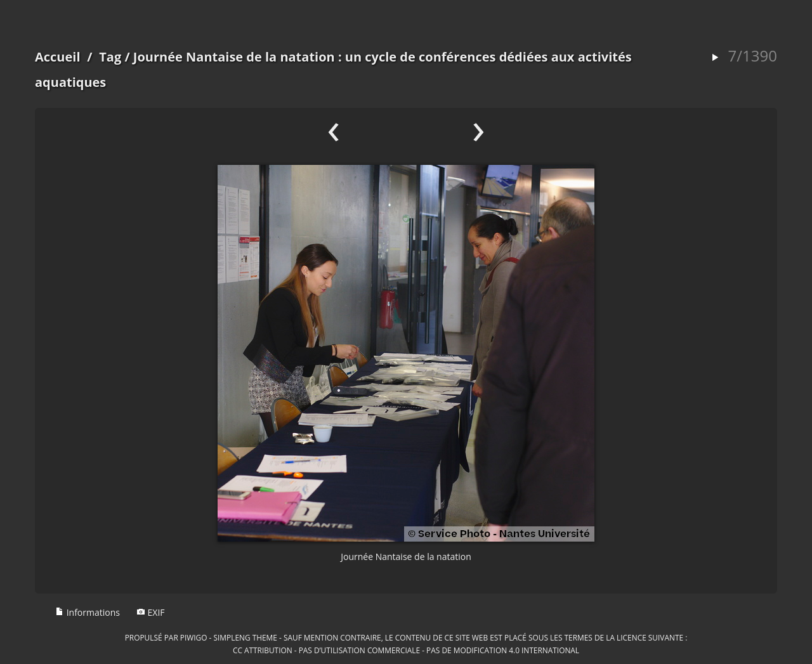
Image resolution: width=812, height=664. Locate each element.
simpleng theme (246, 637)
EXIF (151, 612)
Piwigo (194, 637)
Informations (88, 612)
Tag (110, 57)
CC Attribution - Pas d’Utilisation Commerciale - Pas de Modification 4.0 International (406, 650)
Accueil (58, 57)
